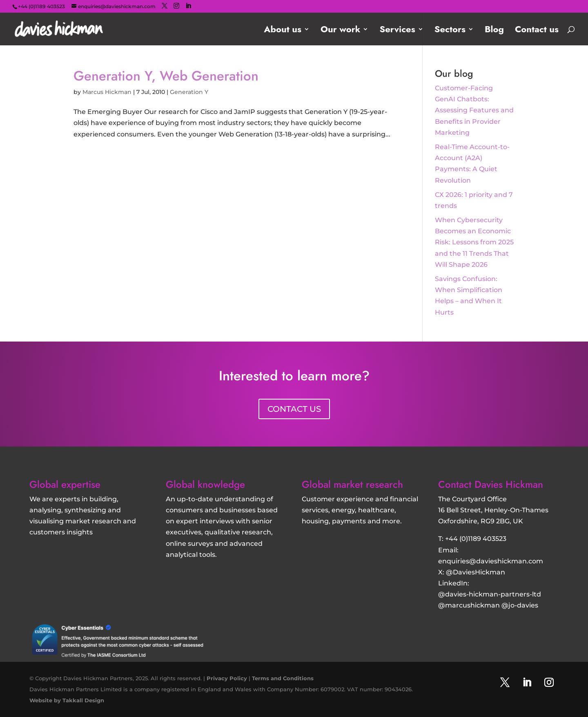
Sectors (450, 31)
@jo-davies (520, 605)
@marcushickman (469, 605)
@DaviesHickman (476, 572)
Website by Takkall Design (67, 700)
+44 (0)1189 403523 (476, 539)
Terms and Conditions (283, 678)
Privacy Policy (227, 678)
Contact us (537, 31)
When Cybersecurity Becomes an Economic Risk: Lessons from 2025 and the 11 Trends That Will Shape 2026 (474, 242)
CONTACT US (294, 409)
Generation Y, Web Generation (166, 76)
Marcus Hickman (107, 92)
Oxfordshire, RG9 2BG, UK (481, 521)
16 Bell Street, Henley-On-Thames (493, 510)
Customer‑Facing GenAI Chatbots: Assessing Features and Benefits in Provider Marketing (474, 110)
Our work (340, 31)
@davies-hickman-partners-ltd (490, 594)
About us (283, 31)
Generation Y (189, 92)
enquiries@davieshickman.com (491, 561)
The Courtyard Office (472, 499)
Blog (494, 31)
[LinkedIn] (188, 6)
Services (397, 31)
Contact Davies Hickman (491, 484)
